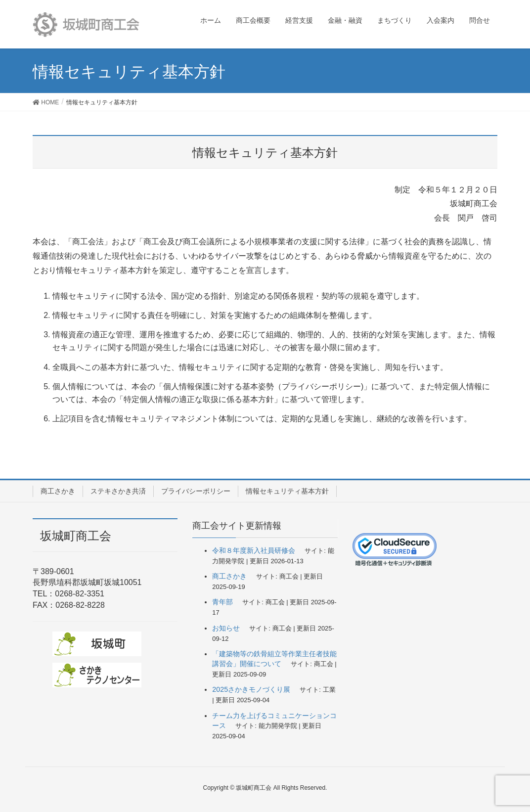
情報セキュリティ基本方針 (287, 491)
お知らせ (226, 628)
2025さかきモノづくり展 (251, 689)
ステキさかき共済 (118, 491)
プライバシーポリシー (196, 491)
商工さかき (58, 491)
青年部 (222, 602)
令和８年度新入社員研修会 (254, 550)
